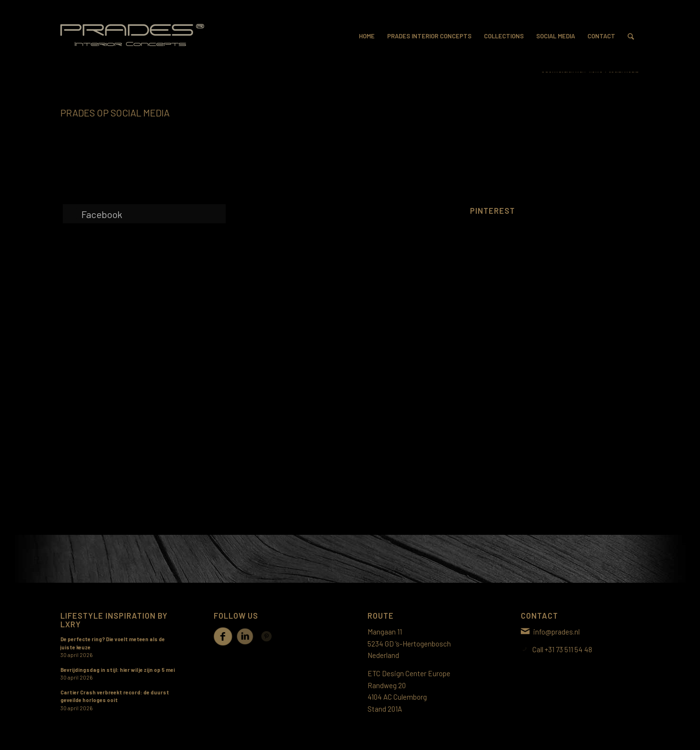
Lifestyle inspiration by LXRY (114, 620)
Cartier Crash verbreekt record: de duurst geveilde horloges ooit (115, 696)
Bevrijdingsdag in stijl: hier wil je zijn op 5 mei (118, 670)
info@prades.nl (557, 632)
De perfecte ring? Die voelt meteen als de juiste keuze (113, 643)
